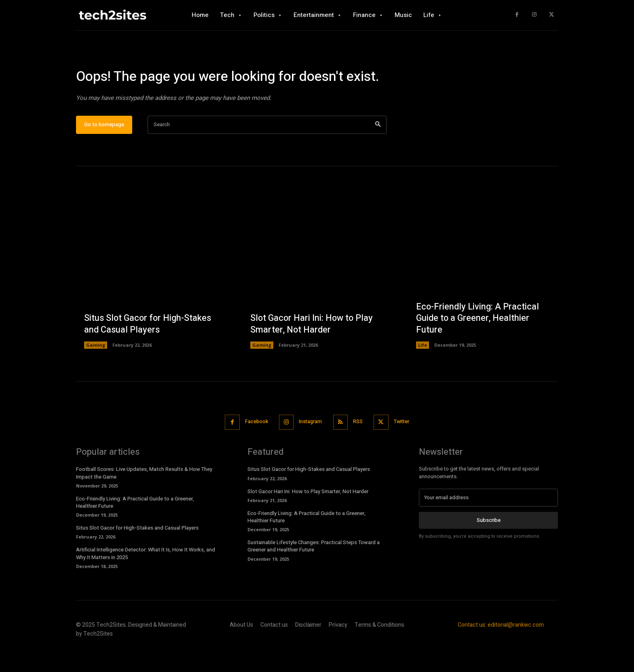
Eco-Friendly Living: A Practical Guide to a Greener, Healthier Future (478, 342)
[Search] (378, 148)
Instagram (310, 445)
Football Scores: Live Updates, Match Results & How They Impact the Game (144, 496)
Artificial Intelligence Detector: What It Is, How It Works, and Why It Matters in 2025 (146, 577)
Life (423, 369)
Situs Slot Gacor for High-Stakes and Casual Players (148, 348)
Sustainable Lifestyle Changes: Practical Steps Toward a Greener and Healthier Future (314, 569)
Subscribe (489, 544)
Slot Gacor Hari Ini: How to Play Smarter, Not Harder (313, 348)
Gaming (96, 369)
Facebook (253, 445)
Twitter (405, 445)
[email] (488, 521)
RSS (359, 445)
